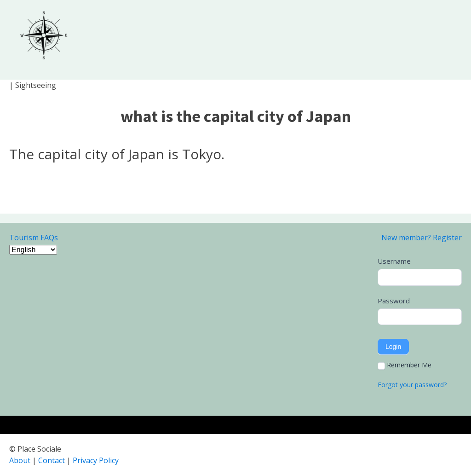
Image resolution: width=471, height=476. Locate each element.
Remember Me (405, 365)
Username (394, 261)
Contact (52, 460)
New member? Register (422, 238)
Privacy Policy (96, 460)
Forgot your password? (412, 385)
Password (394, 301)
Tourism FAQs (34, 238)
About (20, 460)
